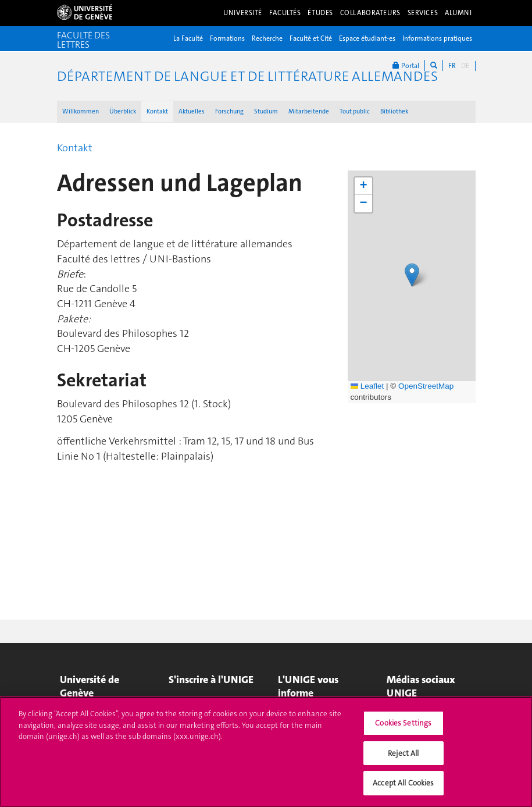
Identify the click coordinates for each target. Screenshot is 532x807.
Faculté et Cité (311, 38)
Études (320, 13)
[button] (412, 275)
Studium (266, 111)
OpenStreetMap (426, 386)
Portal (406, 65)
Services (423, 13)
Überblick (123, 111)
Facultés (285, 13)
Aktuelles (192, 111)
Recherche (267, 38)
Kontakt (157, 111)
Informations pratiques (437, 38)
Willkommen (81, 111)
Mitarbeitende (309, 111)
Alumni (458, 13)
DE (465, 66)
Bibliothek (394, 111)
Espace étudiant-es (367, 38)
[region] (266, 752)
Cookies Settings (403, 723)
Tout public (355, 111)
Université (243, 13)
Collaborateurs (370, 13)
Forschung (229, 111)
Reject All (403, 753)
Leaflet (367, 386)
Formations (227, 38)
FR (452, 66)
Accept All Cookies (403, 783)
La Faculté (188, 38)
